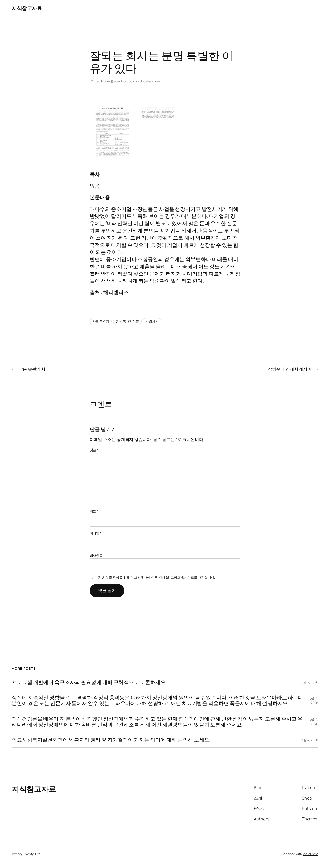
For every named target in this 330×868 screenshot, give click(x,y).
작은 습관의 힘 (32, 369)
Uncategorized (150, 81)
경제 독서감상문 (127, 321)
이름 (94, 511)
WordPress (310, 854)
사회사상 (152, 321)
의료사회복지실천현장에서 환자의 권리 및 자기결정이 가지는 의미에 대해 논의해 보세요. (111, 740)
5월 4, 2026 (310, 682)
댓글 (94, 450)
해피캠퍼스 (116, 292)
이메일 (96, 533)
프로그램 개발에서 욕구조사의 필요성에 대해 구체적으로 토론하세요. (89, 682)
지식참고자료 (27, 8)
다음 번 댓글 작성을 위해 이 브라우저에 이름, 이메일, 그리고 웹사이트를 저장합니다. (155, 577)
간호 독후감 (101, 321)
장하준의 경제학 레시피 (290, 369)
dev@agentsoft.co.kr (120, 81)
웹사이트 (96, 555)
